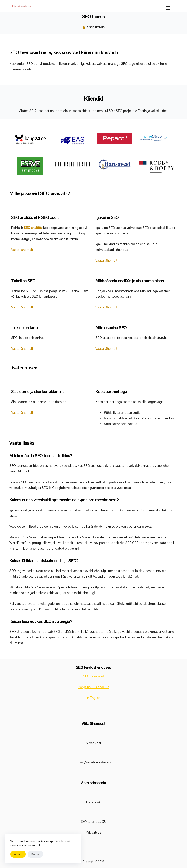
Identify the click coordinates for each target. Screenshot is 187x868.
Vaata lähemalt (22, 250)
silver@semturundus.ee (93, 762)
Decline (35, 854)
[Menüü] (168, 8)
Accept (18, 854)
